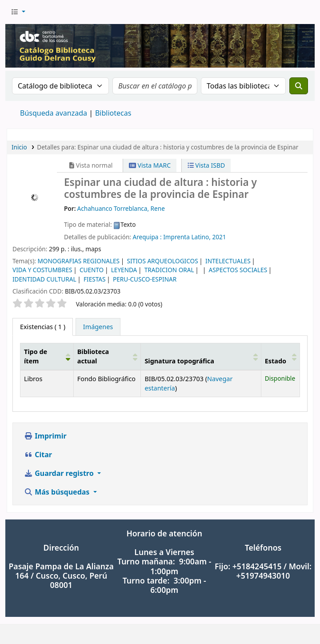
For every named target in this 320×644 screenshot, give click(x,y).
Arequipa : (147, 237)
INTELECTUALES (228, 261)
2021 (219, 237)
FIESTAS (94, 279)
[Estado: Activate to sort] (280, 356)
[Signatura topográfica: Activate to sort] (201, 356)
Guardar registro (60, 473)
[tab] (98, 327)
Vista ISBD (206, 165)
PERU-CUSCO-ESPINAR (145, 279)
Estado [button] (276, 361)
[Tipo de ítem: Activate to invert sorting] (47, 356)
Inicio (19, 147)
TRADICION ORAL (169, 270)
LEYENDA (124, 270)
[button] (18, 12)
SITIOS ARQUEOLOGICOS (163, 261)
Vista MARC (150, 165)
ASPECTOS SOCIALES (238, 270)
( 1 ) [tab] (43, 327)
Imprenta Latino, (187, 237)
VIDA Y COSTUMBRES (42, 270)
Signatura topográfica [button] (179, 361)
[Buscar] (299, 86)
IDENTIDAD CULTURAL (44, 279)
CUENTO (92, 270)
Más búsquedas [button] (58, 492)
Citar (38, 455)
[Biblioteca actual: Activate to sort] (107, 356)
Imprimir (45, 436)
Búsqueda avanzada (54, 113)
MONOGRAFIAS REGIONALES (78, 261)
